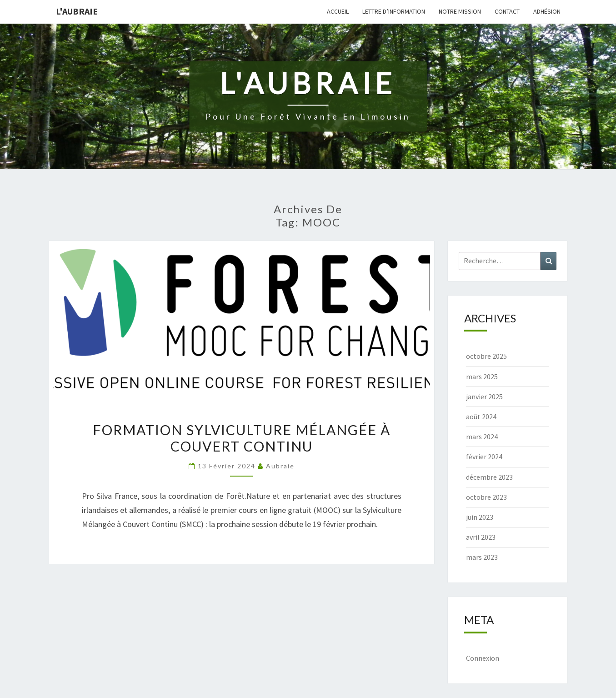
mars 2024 (482, 437)
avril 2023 (481, 537)
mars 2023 (482, 557)
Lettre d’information (394, 11)
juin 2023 (480, 517)
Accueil (338, 11)
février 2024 (484, 457)
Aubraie (280, 466)
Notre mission (460, 11)
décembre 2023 (489, 477)
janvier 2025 (484, 397)
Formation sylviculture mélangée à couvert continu (242, 438)
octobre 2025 (486, 356)
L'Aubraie (77, 11)
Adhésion (547, 11)
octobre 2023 (486, 497)
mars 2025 (482, 377)
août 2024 (481, 417)
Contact (507, 11)
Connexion (483, 658)
